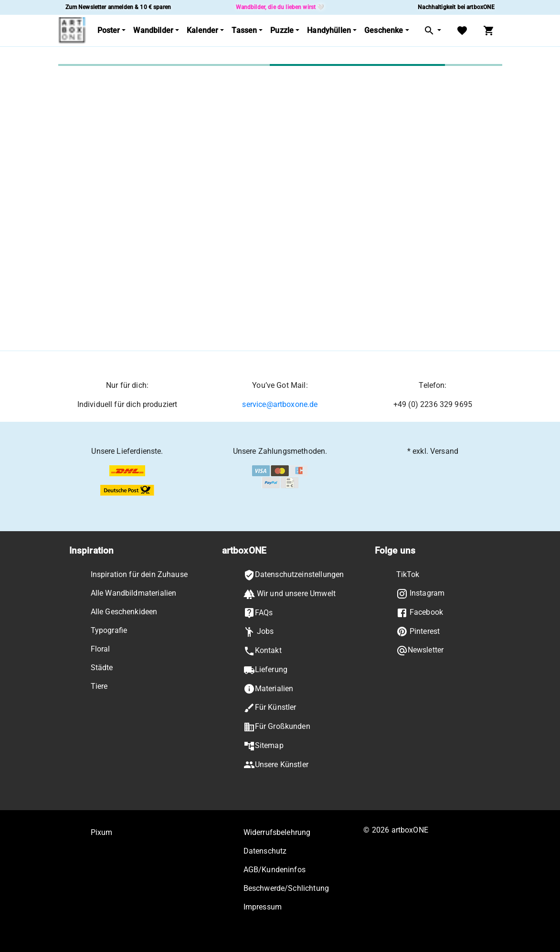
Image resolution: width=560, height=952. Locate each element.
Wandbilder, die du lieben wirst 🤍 (280, 7)
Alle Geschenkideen (124, 612)
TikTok (408, 574)
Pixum (102, 832)
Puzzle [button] (282, 30)
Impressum (263, 907)
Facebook (420, 613)
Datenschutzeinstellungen (294, 575)
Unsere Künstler (276, 765)
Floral (100, 649)
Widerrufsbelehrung (277, 832)
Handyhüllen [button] (329, 30)
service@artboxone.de (280, 404)
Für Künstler (270, 708)
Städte (102, 668)
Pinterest (418, 631)
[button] (432, 31)
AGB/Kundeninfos (275, 870)
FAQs (258, 613)
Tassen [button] (244, 30)
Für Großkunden (277, 727)
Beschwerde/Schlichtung (286, 888)
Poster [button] (109, 30)
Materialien (269, 689)
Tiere (99, 686)
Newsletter (420, 651)
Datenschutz (265, 851)
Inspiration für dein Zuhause (139, 574)
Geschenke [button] (384, 30)
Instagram (421, 594)
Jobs (259, 632)
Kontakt (263, 651)
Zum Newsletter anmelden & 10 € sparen (118, 7)
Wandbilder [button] (153, 30)
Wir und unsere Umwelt (290, 594)
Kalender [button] (202, 30)
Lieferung (265, 670)
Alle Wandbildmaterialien (134, 593)
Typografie (109, 630)
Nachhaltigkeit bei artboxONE (456, 7)
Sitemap (264, 746)
